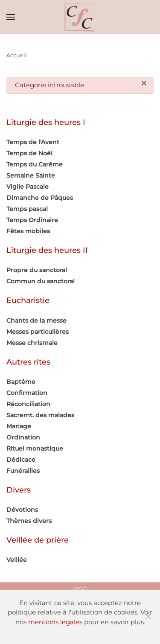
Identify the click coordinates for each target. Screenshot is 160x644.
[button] (11, 17)
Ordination (23, 437)
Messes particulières (38, 332)
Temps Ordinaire (32, 220)
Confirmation (27, 393)
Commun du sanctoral (41, 281)
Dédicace (21, 460)
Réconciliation (28, 404)
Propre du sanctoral (37, 270)
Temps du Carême (35, 164)
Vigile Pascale (28, 187)
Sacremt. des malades (40, 415)
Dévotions (22, 510)
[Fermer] (144, 84)
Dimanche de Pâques (40, 198)
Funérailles (23, 471)
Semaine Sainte (31, 175)
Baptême (21, 382)
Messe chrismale (32, 343)
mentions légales (55, 622)
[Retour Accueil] (80, 17)
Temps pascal (27, 209)
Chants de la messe (36, 321)
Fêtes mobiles (28, 231)
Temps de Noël (29, 153)
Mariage (19, 426)
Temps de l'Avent (33, 142)
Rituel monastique (35, 448)
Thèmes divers (29, 521)
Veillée (17, 560)
